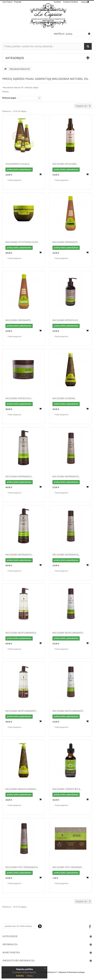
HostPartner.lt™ (51, 972)
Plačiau (6, 92)
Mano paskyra (11, 953)
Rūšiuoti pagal (9, 98)
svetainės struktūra (70, 2)
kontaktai (57, 2)
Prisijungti (18, 2)
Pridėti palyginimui (14, 180)
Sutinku (20, 976)
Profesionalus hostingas (76, 972)
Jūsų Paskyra (7, 2)
